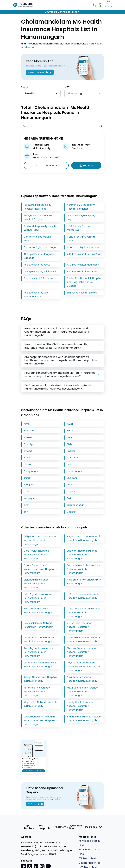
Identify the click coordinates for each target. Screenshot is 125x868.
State (25, 87)
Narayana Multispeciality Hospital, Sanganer (81, 207)
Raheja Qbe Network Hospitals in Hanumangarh (41, 679)
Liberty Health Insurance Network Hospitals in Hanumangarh (81, 706)
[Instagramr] (42, 866)
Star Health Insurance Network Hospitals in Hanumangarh (84, 719)
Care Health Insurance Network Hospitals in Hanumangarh (36, 555)
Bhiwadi (28, 451)
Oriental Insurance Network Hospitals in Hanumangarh (39, 640)
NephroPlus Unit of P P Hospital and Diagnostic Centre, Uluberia (84, 282)
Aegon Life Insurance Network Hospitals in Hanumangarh (84, 538)
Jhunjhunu (30, 485)
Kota (26, 492)
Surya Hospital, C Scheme (38, 278)
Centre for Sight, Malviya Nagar (38, 239)
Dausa (71, 465)
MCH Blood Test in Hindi (89, 852)
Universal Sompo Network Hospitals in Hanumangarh (39, 625)
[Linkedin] (36, 866)
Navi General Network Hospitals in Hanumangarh (82, 679)
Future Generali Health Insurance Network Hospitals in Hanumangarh (41, 569)
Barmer (28, 437)
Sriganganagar (75, 505)
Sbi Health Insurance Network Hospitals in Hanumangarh (40, 665)
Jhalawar (72, 478)
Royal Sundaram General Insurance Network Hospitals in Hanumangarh (84, 667)
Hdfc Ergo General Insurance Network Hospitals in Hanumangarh (40, 598)
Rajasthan (31, 93)
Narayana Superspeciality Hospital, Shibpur (38, 217)
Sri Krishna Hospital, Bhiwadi (82, 293)
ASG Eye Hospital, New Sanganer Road (36, 295)
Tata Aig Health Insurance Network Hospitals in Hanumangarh (38, 652)
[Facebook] (24, 866)
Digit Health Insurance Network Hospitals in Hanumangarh (36, 584)
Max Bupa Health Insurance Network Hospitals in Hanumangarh (82, 692)
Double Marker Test (90, 863)
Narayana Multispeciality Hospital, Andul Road (37, 207)
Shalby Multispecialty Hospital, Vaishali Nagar (41, 228)
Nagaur (71, 492)
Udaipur (71, 512)
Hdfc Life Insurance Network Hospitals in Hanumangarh (83, 596)
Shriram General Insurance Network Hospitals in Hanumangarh (82, 652)
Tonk (26, 512)
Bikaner (71, 451)
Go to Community (46, 165)
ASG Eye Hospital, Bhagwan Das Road (39, 256)
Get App (86, 165)
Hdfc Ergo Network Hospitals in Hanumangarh (84, 582)
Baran (70, 431)
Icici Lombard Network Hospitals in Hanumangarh (39, 611)
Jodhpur (72, 485)
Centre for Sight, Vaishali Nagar (81, 239)
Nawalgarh (30, 498)
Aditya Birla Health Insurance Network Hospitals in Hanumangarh (40, 540)
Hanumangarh (77, 93)
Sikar (26, 505)
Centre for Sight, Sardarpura (83, 247)
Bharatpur (29, 444)
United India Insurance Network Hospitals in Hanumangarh (80, 627)
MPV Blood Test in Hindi (89, 843)
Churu (27, 465)
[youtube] (48, 866)
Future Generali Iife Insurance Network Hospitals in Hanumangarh (84, 569)
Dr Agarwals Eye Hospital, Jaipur (81, 217)
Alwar (70, 424)
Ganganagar (31, 471)
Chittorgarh (74, 458)
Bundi (27, 458)
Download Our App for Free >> (63, 12)
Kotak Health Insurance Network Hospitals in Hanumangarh (37, 692)
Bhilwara (72, 444)
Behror (71, 437)
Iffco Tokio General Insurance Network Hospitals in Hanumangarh (84, 613)
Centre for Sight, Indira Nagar (40, 247)
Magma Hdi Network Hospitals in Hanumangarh (40, 704)
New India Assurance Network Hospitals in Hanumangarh (84, 640)
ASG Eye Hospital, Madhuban (83, 265)
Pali (69, 498)
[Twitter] (30, 866)
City (67, 87)
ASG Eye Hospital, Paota (37, 265)
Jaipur (27, 478)
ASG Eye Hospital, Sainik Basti (40, 271)
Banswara (29, 431)
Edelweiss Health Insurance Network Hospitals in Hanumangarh (82, 555)
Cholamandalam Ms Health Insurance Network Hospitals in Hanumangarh (41, 721)
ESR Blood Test (87, 858)
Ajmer (27, 424)
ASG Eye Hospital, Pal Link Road (84, 254)
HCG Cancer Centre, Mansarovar (79, 228)
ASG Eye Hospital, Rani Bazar (83, 271)
